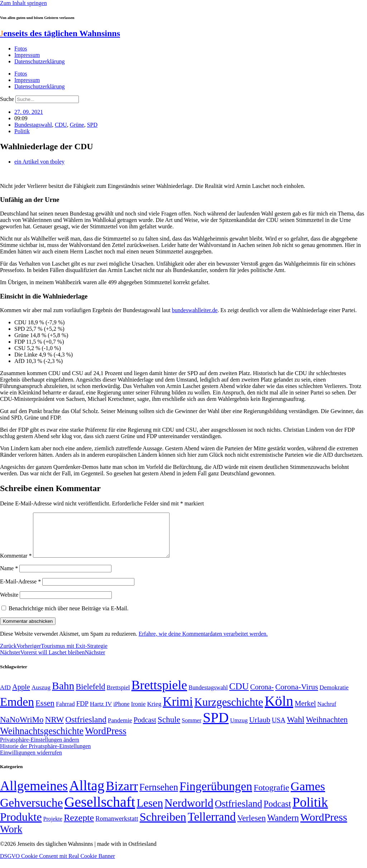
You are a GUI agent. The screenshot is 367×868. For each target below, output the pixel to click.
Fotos (21, 49)
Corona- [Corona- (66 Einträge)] (262, 695)
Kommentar (16, 564)
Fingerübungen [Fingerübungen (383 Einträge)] (216, 795)
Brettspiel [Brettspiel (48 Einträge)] (118, 696)
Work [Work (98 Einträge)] (11, 838)
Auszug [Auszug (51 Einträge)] (41, 696)
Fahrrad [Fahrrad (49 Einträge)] (65, 712)
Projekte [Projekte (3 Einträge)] (53, 827)
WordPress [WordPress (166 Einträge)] (324, 826)
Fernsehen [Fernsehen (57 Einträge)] (159, 796)
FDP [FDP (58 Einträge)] (82, 712)
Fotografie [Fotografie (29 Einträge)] (271, 796)
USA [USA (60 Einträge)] (278, 729)
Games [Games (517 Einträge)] (308, 795)
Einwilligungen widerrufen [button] (31, 761)
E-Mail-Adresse (20, 590)
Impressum (27, 55)
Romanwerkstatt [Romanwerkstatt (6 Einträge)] (117, 827)
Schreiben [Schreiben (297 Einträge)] (163, 825)
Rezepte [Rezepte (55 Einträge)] (79, 826)
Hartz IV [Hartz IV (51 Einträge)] (101, 712)
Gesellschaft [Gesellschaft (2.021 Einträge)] (100, 811)
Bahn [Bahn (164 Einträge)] (63, 694)
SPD (92, 125)
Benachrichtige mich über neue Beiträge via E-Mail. (69, 617)
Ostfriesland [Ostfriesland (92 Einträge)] (86, 728)
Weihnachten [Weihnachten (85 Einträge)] (327, 728)
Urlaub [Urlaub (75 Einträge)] (260, 728)
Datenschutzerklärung (39, 61)
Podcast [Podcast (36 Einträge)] (277, 812)
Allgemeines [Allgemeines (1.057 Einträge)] (34, 794)
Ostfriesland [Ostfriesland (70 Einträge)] (238, 812)
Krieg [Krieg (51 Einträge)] (154, 712)
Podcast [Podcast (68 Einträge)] (145, 728)
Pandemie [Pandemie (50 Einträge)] (120, 729)
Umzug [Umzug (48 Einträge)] (239, 729)
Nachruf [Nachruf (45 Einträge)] (327, 712)
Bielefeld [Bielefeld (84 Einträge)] (90, 695)
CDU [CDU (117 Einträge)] (239, 695)
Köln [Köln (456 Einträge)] (279, 710)
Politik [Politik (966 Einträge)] (310, 811)
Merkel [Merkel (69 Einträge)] (305, 712)
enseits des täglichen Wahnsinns (60, 33)
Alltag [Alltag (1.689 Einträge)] (87, 794)
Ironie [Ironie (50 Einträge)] (138, 712)
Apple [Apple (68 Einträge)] (21, 695)
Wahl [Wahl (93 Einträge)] (295, 728)
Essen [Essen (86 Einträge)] (45, 712)
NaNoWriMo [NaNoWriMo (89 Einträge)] (22, 728)
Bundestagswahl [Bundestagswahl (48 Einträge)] (208, 696)
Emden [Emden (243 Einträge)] (17, 710)
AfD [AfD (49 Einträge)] (5, 696)
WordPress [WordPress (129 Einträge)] (106, 740)
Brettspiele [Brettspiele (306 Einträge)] (159, 694)
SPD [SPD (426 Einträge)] (216, 726)
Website (9, 603)
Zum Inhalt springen (23, 3)
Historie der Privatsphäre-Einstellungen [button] (45, 755)
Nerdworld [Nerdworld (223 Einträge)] (189, 812)
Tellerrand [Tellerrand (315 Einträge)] (212, 825)
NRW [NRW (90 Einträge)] (54, 728)
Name (9, 577)
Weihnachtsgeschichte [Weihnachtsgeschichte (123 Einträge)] (42, 740)
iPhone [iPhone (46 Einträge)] (121, 713)
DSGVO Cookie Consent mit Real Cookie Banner (58, 865)
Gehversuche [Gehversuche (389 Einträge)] (31, 811)
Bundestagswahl (33, 125)
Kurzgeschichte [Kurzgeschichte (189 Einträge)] (229, 711)
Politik (22, 131)
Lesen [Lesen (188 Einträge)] (150, 812)
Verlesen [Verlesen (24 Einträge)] (251, 826)
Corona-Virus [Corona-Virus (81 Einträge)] (297, 695)
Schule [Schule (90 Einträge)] (169, 728)
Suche (7, 99)
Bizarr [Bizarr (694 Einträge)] (122, 795)
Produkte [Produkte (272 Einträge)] (21, 825)
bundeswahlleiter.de (195, 310)
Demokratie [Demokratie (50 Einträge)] (334, 696)
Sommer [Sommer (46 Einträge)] (192, 729)
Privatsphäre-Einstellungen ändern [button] (40, 748)
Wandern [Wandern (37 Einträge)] (283, 826)
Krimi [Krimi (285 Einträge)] (178, 710)
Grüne (77, 125)
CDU (61, 125)
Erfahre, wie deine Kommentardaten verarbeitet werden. (203, 642)
